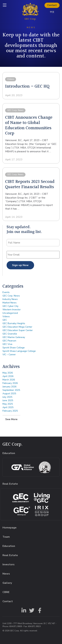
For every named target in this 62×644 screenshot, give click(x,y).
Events (6, 292)
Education (9, 546)
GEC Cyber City (10, 306)
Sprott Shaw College (14, 348)
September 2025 (11, 390)
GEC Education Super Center (18, 330)
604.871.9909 (16, 626)
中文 (52, 12)
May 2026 (8, 373)
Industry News (10, 299)
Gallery (7, 583)
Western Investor (12, 310)
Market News (10, 303)
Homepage (10, 528)
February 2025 (10, 411)
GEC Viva (7, 344)
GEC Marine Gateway (14, 337)
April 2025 (8, 407)
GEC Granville (10, 334)
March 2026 (9, 380)
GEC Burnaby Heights (14, 323)
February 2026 (10, 383)
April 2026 (8, 376)
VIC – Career (9, 355)
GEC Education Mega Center (17, 327)
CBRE (6, 592)
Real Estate (10, 555)
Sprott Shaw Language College (19, 351)
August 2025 (9, 394)
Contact (52, 5)
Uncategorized (10, 313)
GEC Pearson (9, 341)
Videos (6, 316)
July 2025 (7, 397)
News (6, 574)
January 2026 (9, 387)
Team (6, 537)
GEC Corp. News (11, 296)
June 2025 (8, 400)
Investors (9, 564)
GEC (5, 320)
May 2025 (8, 404)
